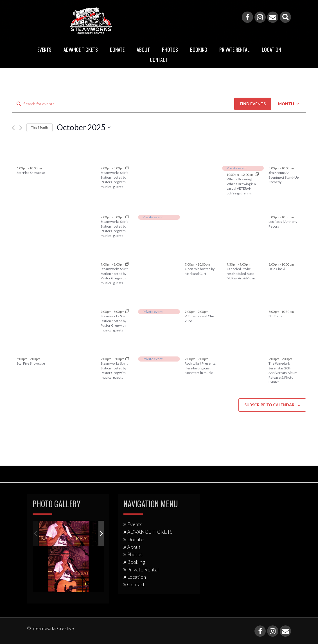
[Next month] (21, 128)
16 (189, 254)
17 (231, 254)
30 (105, 159)
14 (105, 254)
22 (146, 302)
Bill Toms (275, 316)
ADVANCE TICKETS (81, 50)
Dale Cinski (277, 269)
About (143, 50)
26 (21, 349)
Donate (117, 50)
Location (271, 50)
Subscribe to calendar (269, 405)
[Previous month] (13, 128)
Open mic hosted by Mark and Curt (200, 271)
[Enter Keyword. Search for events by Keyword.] (123, 104)
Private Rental (234, 50)
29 (146, 349)
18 (272, 254)
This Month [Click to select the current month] (40, 127)
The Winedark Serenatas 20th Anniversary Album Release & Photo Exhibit (283, 373)
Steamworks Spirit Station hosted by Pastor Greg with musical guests (114, 180)
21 (105, 302)
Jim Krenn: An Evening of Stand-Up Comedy (284, 177)
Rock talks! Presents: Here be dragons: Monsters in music (200, 368)
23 (189, 302)
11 (272, 207)
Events (44, 50)
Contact (159, 60)
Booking (199, 50)
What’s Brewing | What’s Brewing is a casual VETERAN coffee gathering (241, 186)
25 (272, 302)
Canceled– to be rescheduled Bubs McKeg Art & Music (241, 273)
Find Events (253, 104)
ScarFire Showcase (31, 173)
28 (21, 159)
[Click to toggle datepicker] (84, 127)
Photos (170, 50)
